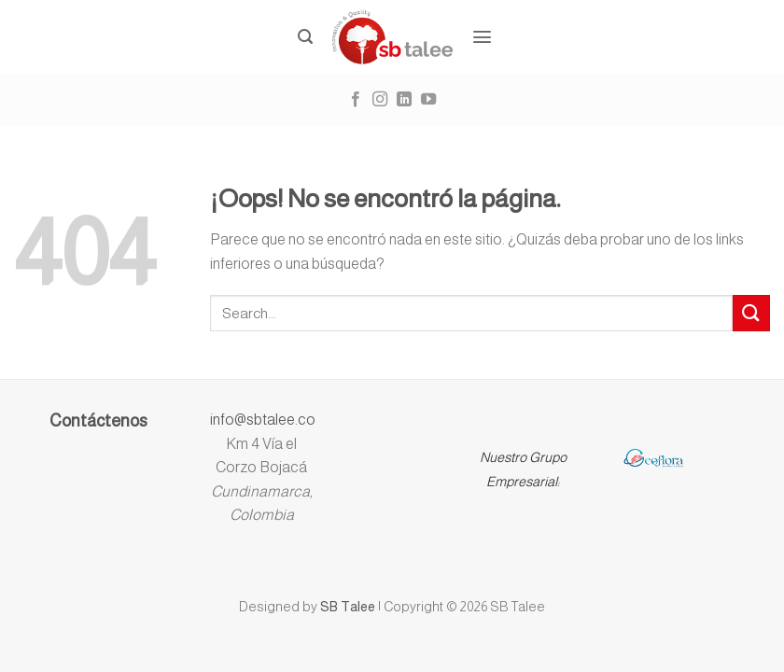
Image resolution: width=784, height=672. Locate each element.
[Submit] (751, 313)
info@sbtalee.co (263, 420)
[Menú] (483, 37)
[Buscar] (306, 37)
